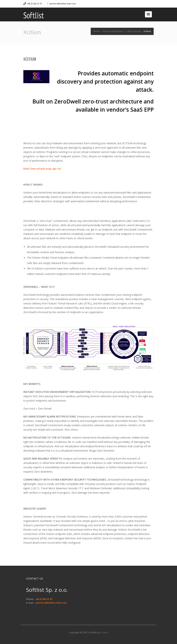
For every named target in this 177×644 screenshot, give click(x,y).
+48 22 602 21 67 (34, 4)
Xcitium (30, 59)
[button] (148, 14)
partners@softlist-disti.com (63, 4)
